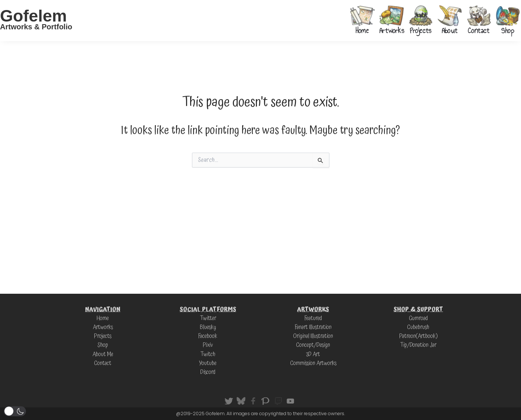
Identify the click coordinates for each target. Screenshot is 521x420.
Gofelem (33, 16)
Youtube (208, 363)
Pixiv (208, 345)
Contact (478, 30)
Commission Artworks (313, 363)
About (450, 30)
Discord (208, 372)
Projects (421, 30)
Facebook (208, 336)
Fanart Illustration (313, 327)
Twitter (208, 318)
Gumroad (418, 318)
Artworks (391, 30)
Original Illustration (313, 336)
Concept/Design (313, 345)
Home (362, 30)
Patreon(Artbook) (418, 336)
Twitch (208, 354)
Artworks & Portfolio (36, 27)
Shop (508, 30)
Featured (313, 318)
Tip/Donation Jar (418, 345)
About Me (103, 354)
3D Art (313, 354)
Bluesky (208, 327)
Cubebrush (418, 327)
